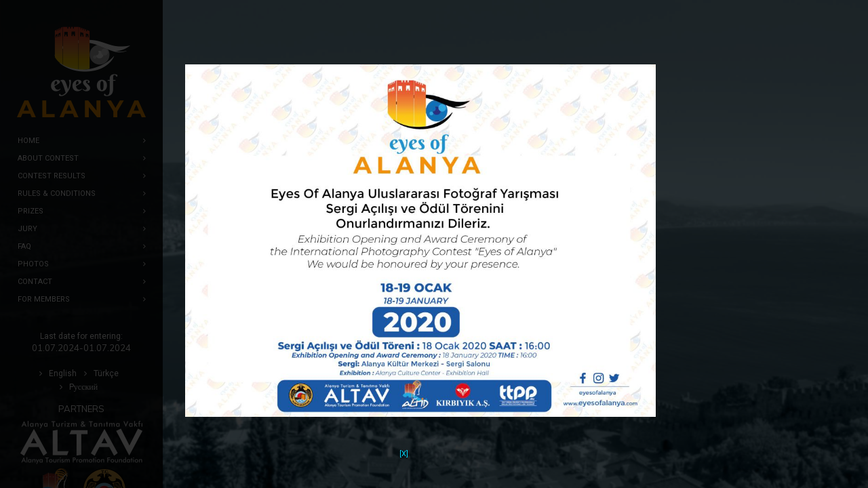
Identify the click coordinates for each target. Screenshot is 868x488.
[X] (404, 445)
